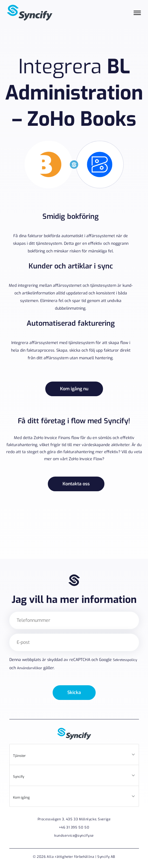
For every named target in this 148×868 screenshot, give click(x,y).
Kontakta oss (76, 484)
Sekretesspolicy (125, 660)
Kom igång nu (74, 389)
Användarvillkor (30, 668)
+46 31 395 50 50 (74, 827)
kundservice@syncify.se (74, 836)
